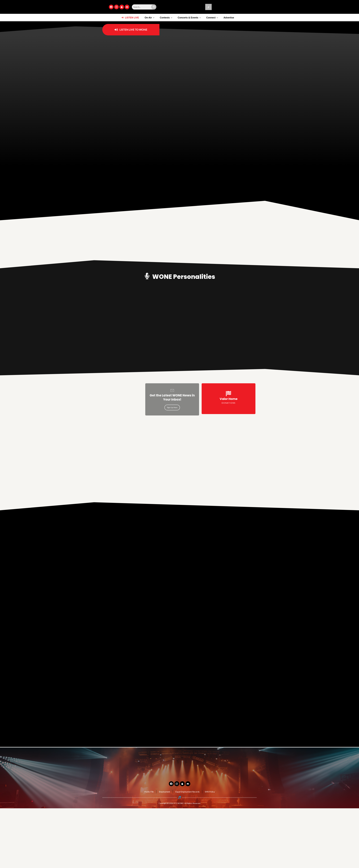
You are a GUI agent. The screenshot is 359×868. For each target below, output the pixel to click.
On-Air (149, 18)
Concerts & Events (189, 18)
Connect (212, 18)
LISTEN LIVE (132, 18)
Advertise (229, 18)
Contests (166, 18)
